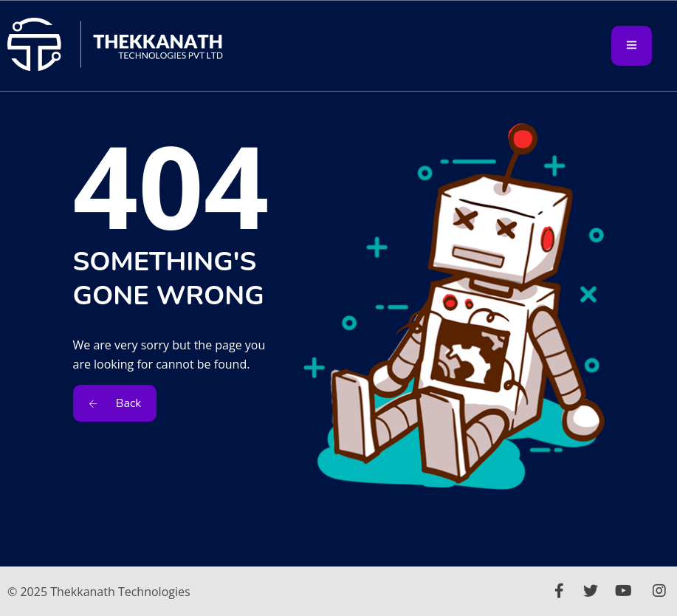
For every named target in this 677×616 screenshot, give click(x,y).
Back (115, 403)
